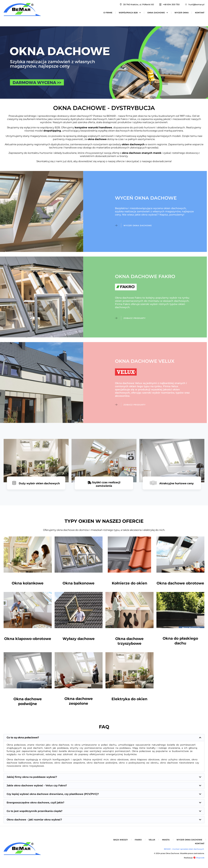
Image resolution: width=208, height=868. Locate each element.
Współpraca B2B (130, 13)
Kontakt (200, 13)
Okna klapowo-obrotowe (28, 639)
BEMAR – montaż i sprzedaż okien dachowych (184, 849)
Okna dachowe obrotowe (180, 583)
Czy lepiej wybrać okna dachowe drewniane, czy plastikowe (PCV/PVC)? (53, 794)
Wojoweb (199, 858)
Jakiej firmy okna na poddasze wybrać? (32, 777)
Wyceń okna (182, 13)
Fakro (138, 840)
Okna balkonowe (79, 583)
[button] (104, 738)
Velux (152, 840)
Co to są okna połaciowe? (23, 737)
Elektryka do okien (129, 699)
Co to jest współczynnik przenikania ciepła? (35, 811)
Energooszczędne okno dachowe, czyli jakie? (35, 803)
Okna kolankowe (28, 583)
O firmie (108, 13)
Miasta (166, 840)
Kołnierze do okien (129, 583)
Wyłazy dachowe (79, 639)
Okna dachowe (158, 13)
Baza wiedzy (121, 840)
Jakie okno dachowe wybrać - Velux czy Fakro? (37, 785)
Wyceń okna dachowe (189, 840)
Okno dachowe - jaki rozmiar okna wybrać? (34, 820)
